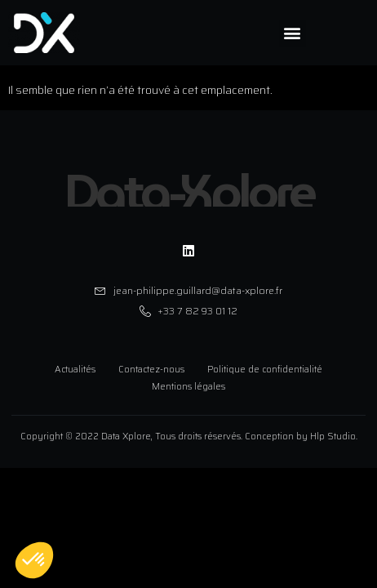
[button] (293, 33)
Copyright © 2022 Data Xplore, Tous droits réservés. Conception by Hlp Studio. (189, 437)
